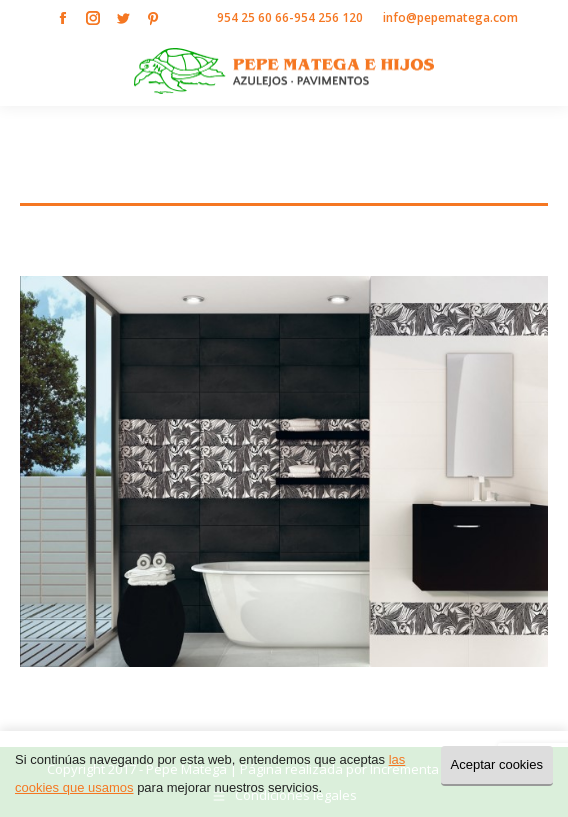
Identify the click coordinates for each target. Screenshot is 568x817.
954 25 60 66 (253, 17)
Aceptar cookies (497, 764)
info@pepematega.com (450, 17)
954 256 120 (328, 17)
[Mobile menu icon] (536, 71)
